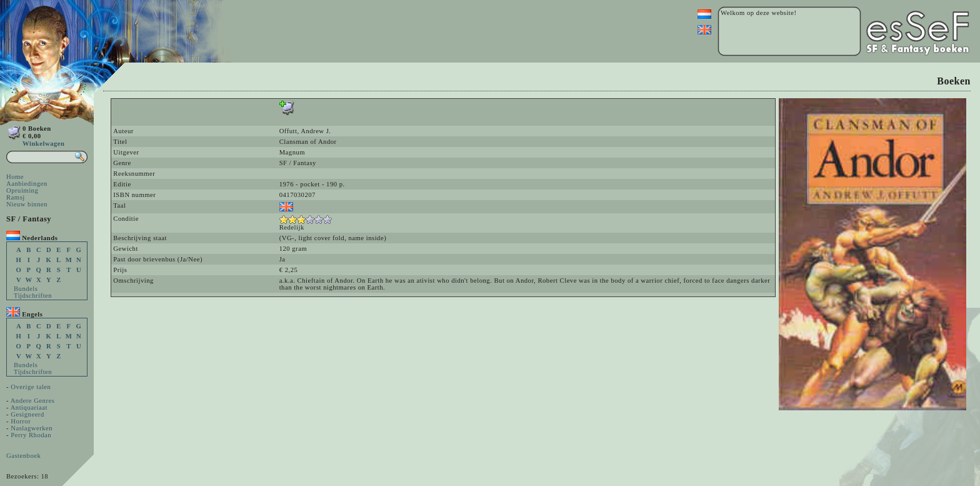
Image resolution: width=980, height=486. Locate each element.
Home (15, 177)
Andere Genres (33, 401)
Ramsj (16, 197)
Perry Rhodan (31, 435)
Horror (21, 421)
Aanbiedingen (27, 184)
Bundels (26, 289)
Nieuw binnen (27, 204)
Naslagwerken (32, 428)
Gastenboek (23, 456)
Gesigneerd (27, 414)
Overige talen (31, 387)
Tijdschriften (33, 296)
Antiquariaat (29, 408)
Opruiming (22, 190)
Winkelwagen (43, 144)
